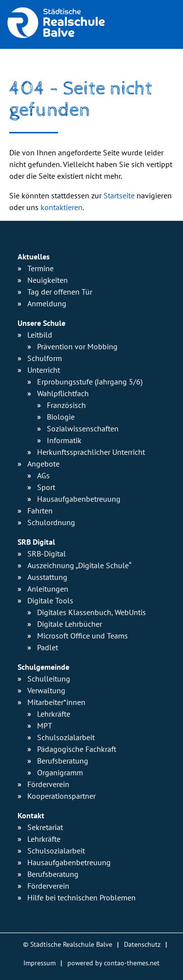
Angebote (43, 464)
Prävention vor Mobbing (77, 346)
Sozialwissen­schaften (83, 428)
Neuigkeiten (48, 280)
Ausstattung (47, 577)
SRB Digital (36, 542)
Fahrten (40, 511)
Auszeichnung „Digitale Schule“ (79, 565)
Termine (41, 268)
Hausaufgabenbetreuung (69, 862)
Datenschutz (142, 944)
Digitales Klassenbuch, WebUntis (91, 612)
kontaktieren (61, 207)
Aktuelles (34, 256)
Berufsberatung (63, 761)
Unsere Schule (41, 323)
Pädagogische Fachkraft (77, 749)
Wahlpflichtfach (63, 393)
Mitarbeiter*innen (56, 702)
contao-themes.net (132, 963)
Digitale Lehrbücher (70, 624)
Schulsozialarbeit (66, 737)
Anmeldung (47, 303)
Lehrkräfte (54, 714)
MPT (45, 725)
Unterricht (44, 370)
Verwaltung (46, 690)
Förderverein (48, 784)
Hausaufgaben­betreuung (79, 499)
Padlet (48, 647)
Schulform (45, 358)
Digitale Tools (50, 600)
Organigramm (60, 772)
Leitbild (40, 335)
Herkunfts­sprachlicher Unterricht (91, 452)
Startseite (119, 195)
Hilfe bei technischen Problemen (81, 897)
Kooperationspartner (61, 796)
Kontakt (31, 815)
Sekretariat (45, 827)
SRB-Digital (47, 554)
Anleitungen (48, 589)
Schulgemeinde (43, 667)
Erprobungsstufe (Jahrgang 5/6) (90, 382)
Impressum (40, 963)
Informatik (64, 440)
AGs (43, 475)
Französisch (66, 405)
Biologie (61, 417)
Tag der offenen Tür (60, 292)
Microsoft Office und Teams (82, 636)
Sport (46, 487)
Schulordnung (51, 522)
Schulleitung (49, 679)
